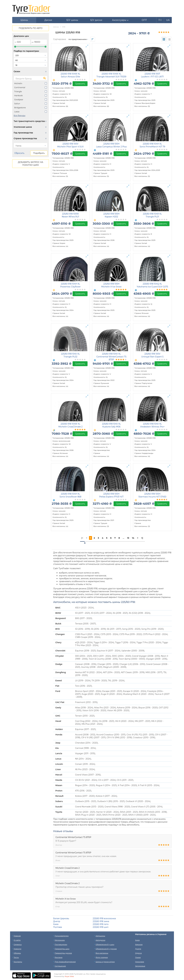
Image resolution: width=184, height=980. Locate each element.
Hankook (18, 95)
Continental (20, 87)
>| (142, 538)
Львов (138, 957)
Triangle (18, 91)
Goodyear (19, 99)
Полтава (58, 927)
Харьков (139, 944)
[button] (120, 20)
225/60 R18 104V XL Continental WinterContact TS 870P (111, 357)
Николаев (140, 962)
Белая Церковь (61, 918)
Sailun (17, 104)
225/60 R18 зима (101, 921)
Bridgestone (20, 108)
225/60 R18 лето (101, 924)
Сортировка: (60, 39)
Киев (56, 924)
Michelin (18, 83)
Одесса (138, 953)
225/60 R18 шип (101, 927)
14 (133, 538)
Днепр (57, 921)
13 (128, 538)
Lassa (17, 112)
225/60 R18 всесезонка (104, 918)
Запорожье (140, 966)
